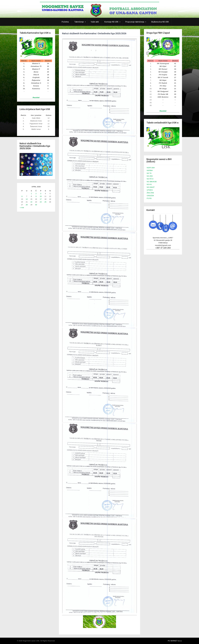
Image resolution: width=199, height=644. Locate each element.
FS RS (149, 198)
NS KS (149, 184)
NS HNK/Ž (151, 187)
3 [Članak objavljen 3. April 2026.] (41, 194)
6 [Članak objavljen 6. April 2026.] (22, 196)
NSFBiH (150, 170)
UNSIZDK (150, 196)
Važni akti (95, 22)
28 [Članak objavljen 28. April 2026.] (27, 205)
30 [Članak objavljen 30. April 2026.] (36, 205)
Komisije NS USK (111, 22)
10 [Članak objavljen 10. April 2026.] (41, 196)
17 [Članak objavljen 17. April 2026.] (41, 199)
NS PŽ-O (150, 179)
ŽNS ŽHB (150, 193)
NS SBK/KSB (152, 182)
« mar (22, 207)
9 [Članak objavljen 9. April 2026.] (36, 196)
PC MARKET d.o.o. (175, 641)
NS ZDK (150, 176)
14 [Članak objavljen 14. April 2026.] (27, 199)
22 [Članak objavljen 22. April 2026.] (31, 202)
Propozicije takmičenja (135, 22)
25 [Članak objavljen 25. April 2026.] (45, 202)
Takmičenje (79, 22)
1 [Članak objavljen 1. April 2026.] (31, 194)
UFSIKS (150, 190)
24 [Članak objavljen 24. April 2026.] (41, 202)
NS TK (149, 173)
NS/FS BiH (151, 168)
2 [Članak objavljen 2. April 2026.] (36, 194)
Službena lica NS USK (160, 22)
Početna (65, 22)
